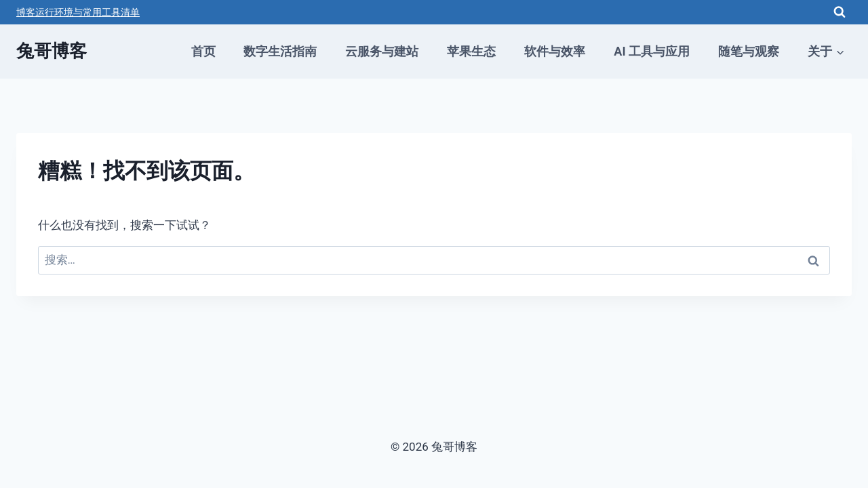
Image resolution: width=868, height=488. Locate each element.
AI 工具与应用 (652, 51)
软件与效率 (555, 51)
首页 (203, 51)
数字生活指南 (280, 51)
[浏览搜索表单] (840, 12)
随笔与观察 (749, 51)
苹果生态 (471, 51)
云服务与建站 (382, 51)
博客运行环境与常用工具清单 (78, 12)
